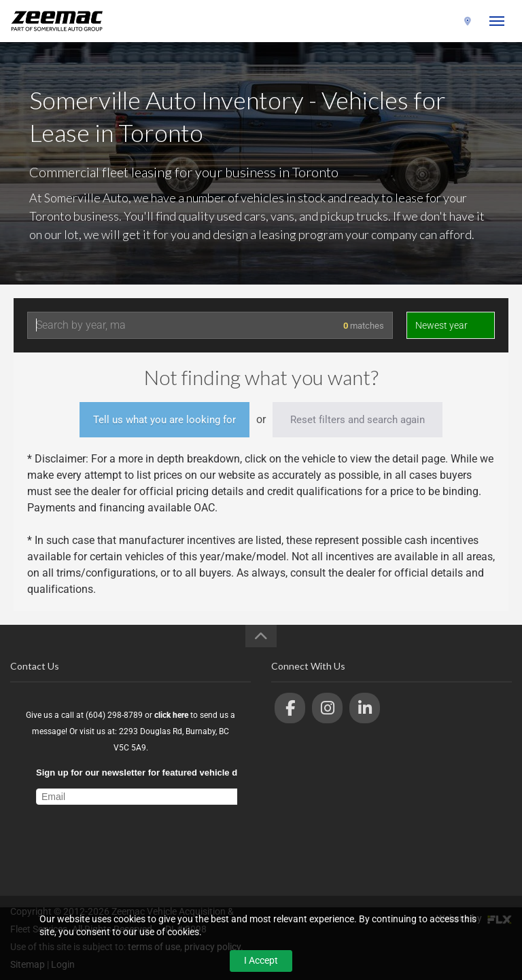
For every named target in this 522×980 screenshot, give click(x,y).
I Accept (261, 960)
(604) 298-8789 (425, 22)
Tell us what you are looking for (164, 420)
